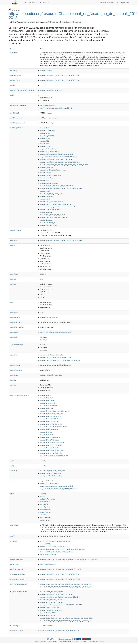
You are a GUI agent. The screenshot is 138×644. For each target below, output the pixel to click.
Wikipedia (54, 641)
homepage (14, 564)
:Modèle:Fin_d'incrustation (51, 445)
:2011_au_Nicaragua (49, 149)
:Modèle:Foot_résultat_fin (51, 453)
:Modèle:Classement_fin (50, 437)
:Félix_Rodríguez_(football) (51, 602)
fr (12, 302)
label (12, 536)
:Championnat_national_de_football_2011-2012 (58, 157)
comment (14, 525)
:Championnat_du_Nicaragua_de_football (56, 154)
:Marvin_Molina (47, 615)
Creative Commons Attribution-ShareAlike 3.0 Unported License (87, 641)
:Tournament (45, 520)
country (13, 70)
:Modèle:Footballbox (49, 429)
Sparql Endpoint (123, 3)
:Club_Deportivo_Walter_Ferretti (53, 170)
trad (13, 385)
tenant (14, 375)
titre (13, 380)
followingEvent (16, 75)
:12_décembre (47, 130)
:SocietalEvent (46, 517)
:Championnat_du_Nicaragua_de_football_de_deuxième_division (64, 165)
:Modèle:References (49, 406)
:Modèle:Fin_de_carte (50, 422)
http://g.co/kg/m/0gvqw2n (48, 554)
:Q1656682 (46, 510)
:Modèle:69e (47, 408)
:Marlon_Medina (48, 613)
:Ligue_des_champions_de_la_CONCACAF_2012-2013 (61, 188)
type (12, 494)
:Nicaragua (46, 70)
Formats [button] (44, 3)
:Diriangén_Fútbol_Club (50, 175)
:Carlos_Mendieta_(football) (52, 592)
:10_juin (45, 128)
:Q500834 (45, 512)
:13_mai (45, 133)
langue (14, 312)
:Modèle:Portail (47, 403)
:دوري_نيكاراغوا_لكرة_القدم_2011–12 (55, 547)
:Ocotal (45, 191)
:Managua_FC (47, 220)
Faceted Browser (107, 3)
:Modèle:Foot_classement (51, 424)
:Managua (46, 212)
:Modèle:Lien (47, 398)
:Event (43, 496)
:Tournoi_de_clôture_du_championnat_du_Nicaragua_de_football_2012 (66, 587)
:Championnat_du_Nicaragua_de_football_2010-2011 (60, 80)
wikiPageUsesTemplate (19, 395)
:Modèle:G (46, 432)
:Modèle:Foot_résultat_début (52, 451)
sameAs (13, 541)
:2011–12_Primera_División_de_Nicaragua (55, 541)
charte (14, 274)
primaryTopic (17, 631)
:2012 (44, 144)
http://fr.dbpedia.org (51, 22)
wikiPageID (15, 113)
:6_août (45, 146)
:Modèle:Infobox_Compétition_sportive (55, 411)
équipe (14, 471)
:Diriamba (46, 173)
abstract (14, 53)
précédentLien (16, 322)
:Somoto (45, 199)
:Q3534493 (46, 544)
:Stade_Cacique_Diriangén (51, 202)
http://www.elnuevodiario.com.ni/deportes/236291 (56, 108)
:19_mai (45, 138)
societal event (26, 22)
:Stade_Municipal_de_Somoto (52, 215)
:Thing (43, 494)
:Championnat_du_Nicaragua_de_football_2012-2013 (60, 75)
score (13, 337)
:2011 (44, 141)
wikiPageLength (16, 118)
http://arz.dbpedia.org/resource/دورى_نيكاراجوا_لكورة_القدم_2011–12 (62, 549)
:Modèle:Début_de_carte (51, 416)
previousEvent (16, 80)
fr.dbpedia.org (76, 22)
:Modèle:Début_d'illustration (52, 414)
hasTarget (15, 626)
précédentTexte (17, 327)
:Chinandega (47, 167)
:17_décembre (47, 136)
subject (13, 481)
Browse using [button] (31, 3)
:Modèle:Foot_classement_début (53, 427)
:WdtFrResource (47, 626)
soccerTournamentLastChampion (22, 90)
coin (13, 279)
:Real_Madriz (47, 196)
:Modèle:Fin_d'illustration (51, 419)
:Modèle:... (46, 395)
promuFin (15, 317)
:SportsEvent (45, 502)
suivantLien (15, 365)
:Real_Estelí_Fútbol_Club (51, 90)
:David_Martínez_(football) (51, 600)
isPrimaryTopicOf (16, 569)
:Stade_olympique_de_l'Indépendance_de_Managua (60, 207)
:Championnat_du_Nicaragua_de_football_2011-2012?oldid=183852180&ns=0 (69, 559)
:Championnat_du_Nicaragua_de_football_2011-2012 (60, 569)
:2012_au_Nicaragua (49, 152)
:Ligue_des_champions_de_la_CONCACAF (57, 186)
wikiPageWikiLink (17, 128)
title (12, 95)
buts (13, 245)
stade (13, 355)
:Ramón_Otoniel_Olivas (50, 608)
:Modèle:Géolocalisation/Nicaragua (54, 456)
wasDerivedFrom (17, 559)
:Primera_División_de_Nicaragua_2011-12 (57, 552)
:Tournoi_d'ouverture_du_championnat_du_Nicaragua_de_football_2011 (66, 584)
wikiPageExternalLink (18, 105)
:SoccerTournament (47, 499)
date (13, 284)
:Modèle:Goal (47, 435)
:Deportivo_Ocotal (48, 225)
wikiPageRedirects (18, 584)
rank (12, 85)
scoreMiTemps (16, 345)
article (14, 240)
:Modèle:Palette (48, 400)
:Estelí (45, 181)
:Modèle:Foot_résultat (50, 448)
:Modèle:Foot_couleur (50, 440)
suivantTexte (16, 370)
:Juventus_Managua (49, 183)
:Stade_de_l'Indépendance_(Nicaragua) (55, 204)
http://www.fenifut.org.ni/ (48, 105)
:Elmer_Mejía (47, 178)
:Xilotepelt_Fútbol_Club (50, 210)
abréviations (16, 230)
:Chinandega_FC (48, 223)
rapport (14, 332)
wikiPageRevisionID (17, 123)
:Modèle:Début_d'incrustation (52, 443)
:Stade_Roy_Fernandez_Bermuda (54, 217)
